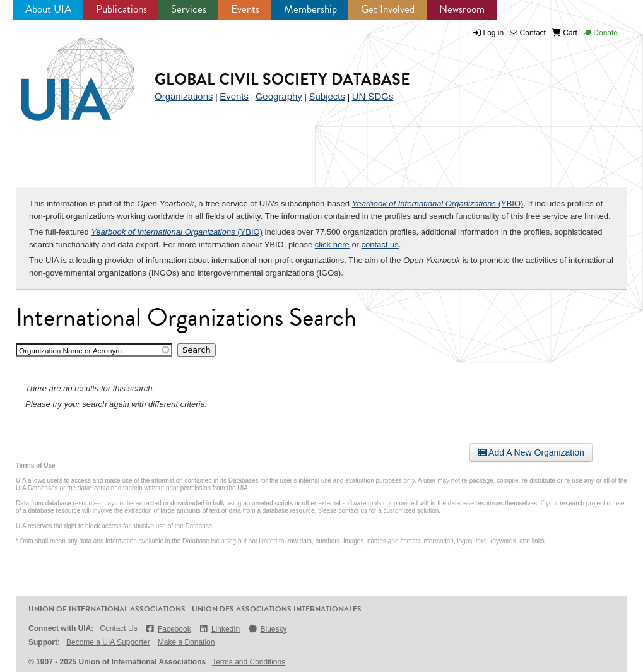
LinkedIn (220, 629)
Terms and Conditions (249, 662)
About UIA (48, 9)
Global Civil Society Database (282, 79)
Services (189, 9)
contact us (380, 245)
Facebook (168, 629)
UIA (63, 72)
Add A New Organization (531, 452)
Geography (279, 96)
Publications (121, 9)
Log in (494, 33)
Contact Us (118, 628)
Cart (565, 33)
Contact (528, 33)
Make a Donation (186, 642)
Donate (601, 33)
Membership (310, 9)
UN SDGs (373, 96)
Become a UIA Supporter (108, 642)
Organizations (184, 96)
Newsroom (462, 9)
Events (245, 9)
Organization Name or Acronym (70, 351)
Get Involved (388, 9)
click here (332, 245)
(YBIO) (438, 203)
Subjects (327, 96)
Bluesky (267, 629)
